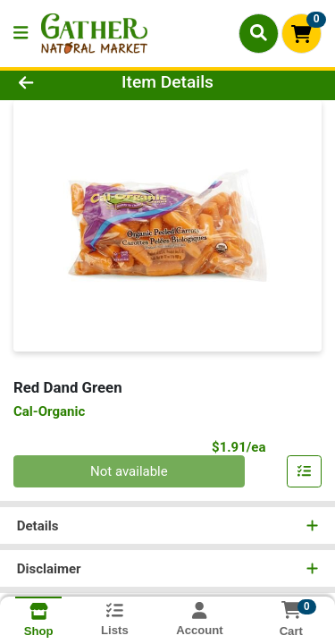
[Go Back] (52, 83)
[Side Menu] (21, 34)
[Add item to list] (305, 471)
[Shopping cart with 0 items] (301, 34)
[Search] (259, 33)
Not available (129, 471)
